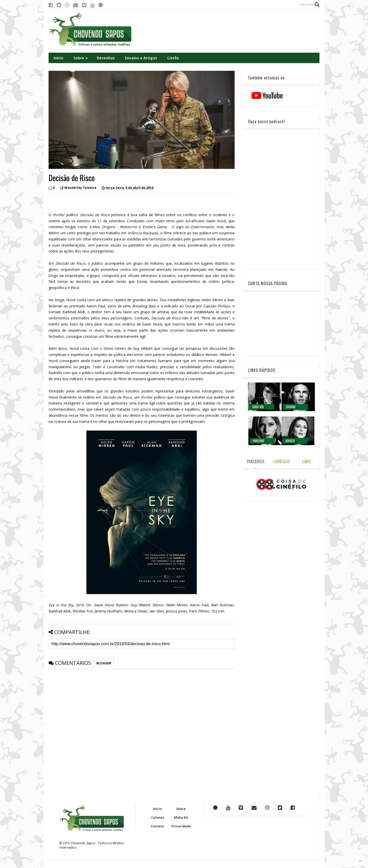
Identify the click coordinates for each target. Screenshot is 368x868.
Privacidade (181, 826)
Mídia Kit (181, 818)
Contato (157, 826)
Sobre (81, 58)
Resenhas (106, 58)
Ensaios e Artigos (141, 58)
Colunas (158, 818)
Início (59, 58)
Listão (173, 58)
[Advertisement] (226, 31)
